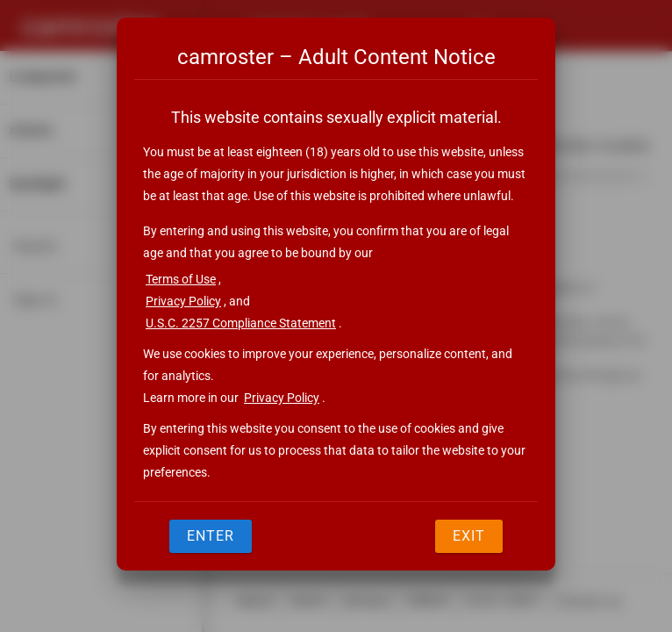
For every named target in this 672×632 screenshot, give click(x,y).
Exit (469, 536)
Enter (211, 536)
